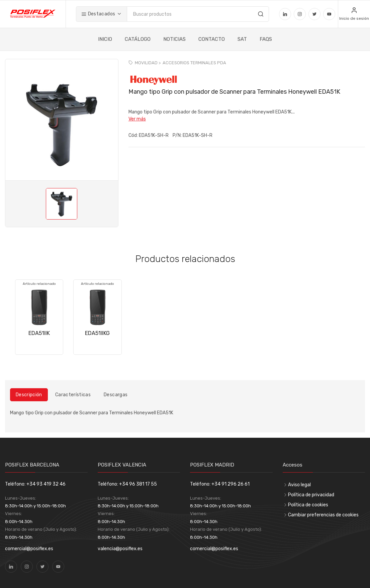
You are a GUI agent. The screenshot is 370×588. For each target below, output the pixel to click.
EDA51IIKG (97, 333)
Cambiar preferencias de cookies (323, 515)
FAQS (266, 39)
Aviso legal (299, 485)
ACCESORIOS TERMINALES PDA (194, 63)
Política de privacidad (311, 495)
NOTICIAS (174, 39)
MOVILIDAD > (148, 63)
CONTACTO (212, 39)
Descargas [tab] (116, 395)
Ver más (137, 119)
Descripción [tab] (29, 395)
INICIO (105, 39)
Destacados (98, 14)
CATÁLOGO (138, 39)
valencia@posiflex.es (120, 549)
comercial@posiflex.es (29, 549)
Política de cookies (308, 505)
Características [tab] (73, 395)
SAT (242, 39)
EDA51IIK (39, 333)
